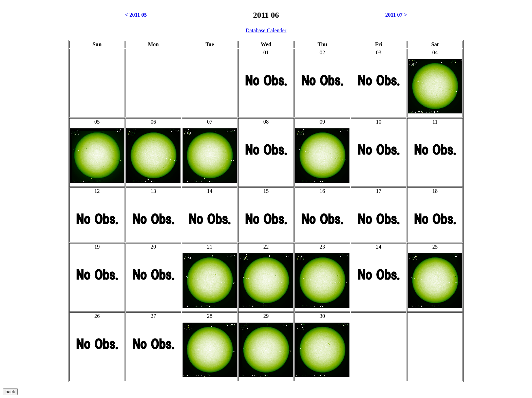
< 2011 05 (136, 15)
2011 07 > (396, 15)
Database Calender (266, 30)
